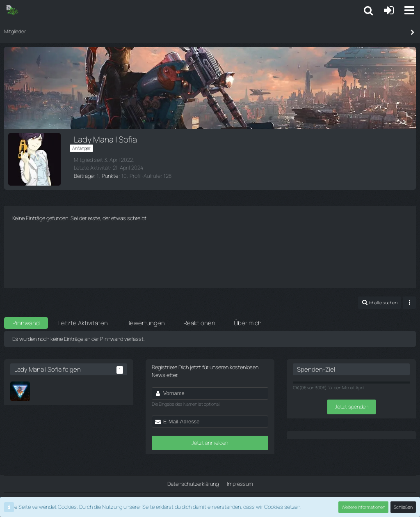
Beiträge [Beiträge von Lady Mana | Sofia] (84, 176)
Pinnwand (26, 323)
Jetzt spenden (352, 407)
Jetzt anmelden (210, 443)
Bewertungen (146, 323)
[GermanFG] (20, 391)
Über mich (248, 323)
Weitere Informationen (363, 507)
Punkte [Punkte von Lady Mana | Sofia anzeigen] (110, 176)
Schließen (403, 507)
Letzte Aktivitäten (83, 323)
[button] (409, 10)
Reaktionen (199, 323)
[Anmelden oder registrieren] (389, 10)
